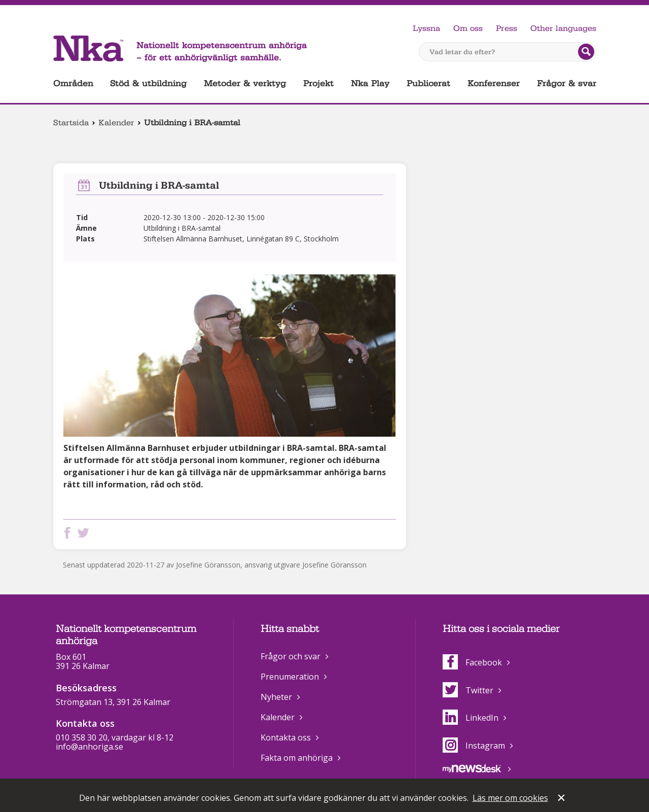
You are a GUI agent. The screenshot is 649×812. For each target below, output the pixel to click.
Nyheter (276, 697)
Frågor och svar (291, 656)
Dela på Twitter (85, 533)
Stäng (562, 799)
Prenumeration (290, 677)
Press (507, 28)
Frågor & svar (567, 83)
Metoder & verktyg (245, 83)
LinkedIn (471, 718)
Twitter (468, 690)
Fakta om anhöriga (297, 758)
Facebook (472, 662)
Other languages (563, 28)
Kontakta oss (286, 737)
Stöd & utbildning (148, 83)
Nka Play (370, 83)
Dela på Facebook (69, 533)
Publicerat (428, 83)
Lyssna (426, 28)
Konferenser (494, 83)
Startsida (71, 123)
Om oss (468, 28)
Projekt (318, 83)
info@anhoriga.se (89, 747)
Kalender (116, 123)
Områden (73, 83)
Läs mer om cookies (510, 798)
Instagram (474, 746)
